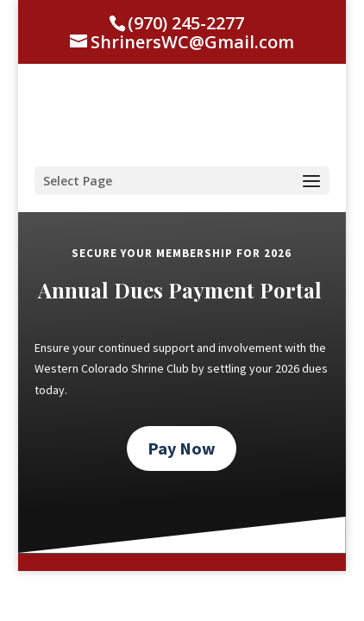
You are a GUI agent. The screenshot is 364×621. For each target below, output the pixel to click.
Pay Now (182, 448)
